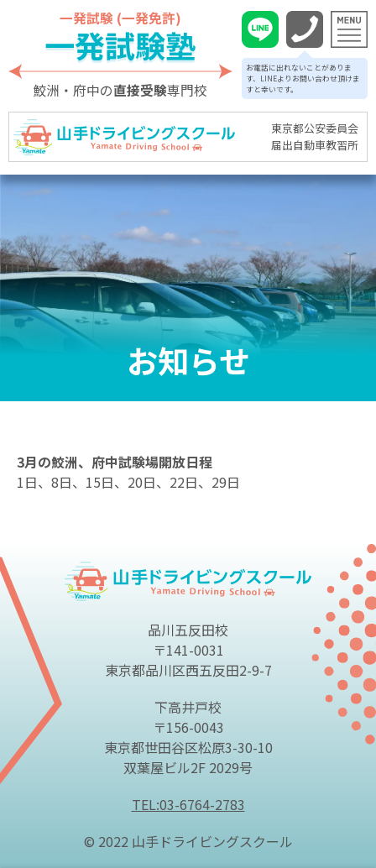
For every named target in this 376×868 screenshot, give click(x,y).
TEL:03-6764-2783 (188, 804)
